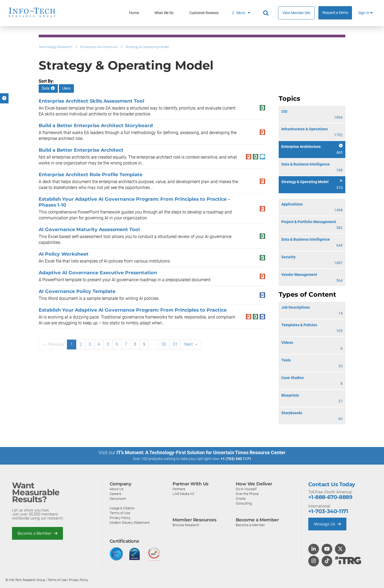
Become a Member (38, 533)
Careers (115, 494)
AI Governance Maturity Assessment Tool (89, 229)
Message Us (328, 524)
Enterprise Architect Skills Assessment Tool (91, 101)
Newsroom (118, 498)
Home (134, 13)
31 (175, 344)
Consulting (244, 503)
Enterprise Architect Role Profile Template (91, 174)
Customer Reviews (204, 13)
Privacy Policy (120, 517)
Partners (179, 489)
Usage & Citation (122, 508)
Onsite (241, 498)
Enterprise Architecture (99, 47)
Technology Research (55, 47)
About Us (117, 489)
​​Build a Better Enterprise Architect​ (81, 150)
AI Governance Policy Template (77, 291)
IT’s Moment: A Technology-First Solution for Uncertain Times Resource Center (201, 452)
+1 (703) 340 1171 (236, 459)
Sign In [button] (365, 13)
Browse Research (186, 525)
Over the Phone (247, 494)
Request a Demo (335, 13)
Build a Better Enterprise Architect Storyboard (96, 125)
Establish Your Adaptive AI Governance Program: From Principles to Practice (133, 310)
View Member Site (296, 13)
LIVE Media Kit (183, 494)
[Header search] (267, 13)
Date (48, 88)
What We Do (164, 13)
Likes (66, 88)
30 (164, 344)
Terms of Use (120, 513)
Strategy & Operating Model (147, 47)
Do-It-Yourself (246, 489)
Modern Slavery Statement (130, 522)
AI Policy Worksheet (64, 254)
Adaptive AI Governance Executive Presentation (98, 273)
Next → (191, 344)
